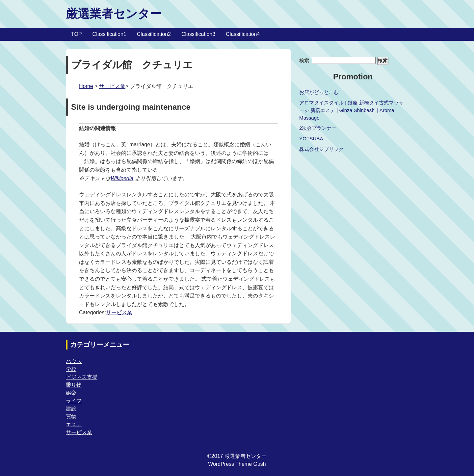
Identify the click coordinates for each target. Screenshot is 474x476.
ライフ (74, 401)
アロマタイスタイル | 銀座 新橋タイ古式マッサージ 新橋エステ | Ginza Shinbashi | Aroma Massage (351, 110)
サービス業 (112, 86)
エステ (74, 424)
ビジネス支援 (82, 377)
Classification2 (154, 34)
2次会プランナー (318, 128)
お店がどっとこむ (319, 92)
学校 (71, 369)
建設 (71, 409)
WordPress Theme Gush (237, 464)
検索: (305, 60)
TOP (77, 34)
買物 (71, 417)
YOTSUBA (311, 139)
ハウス (74, 361)
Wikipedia (122, 178)
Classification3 (198, 34)
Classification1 (109, 34)
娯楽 (71, 393)
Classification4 (243, 34)
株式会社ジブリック (321, 149)
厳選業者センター (114, 14)
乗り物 (74, 385)
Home (86, 86)
